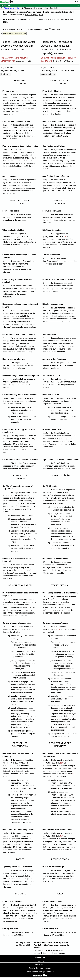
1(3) (5, 150)
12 (5, 493)
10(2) (6, 436)
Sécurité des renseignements (40, 968)
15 (5, 627)
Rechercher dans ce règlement (14, 33)
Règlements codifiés (41, 8)
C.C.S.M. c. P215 (24, 61)
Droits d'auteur (40, 965)
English (77, 2)
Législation (5, 5)
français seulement (48, 74)
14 (5, 599)
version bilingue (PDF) (34, 15)
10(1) (6, 398)
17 (5, 870)
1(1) (5, 95)
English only (6, 74)
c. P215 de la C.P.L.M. (63, 61)
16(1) (6, 760)
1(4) (5, 180)
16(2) (6, 833)
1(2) (5, 125)
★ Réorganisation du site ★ (12, 8)
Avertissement (40, 961)
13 (5, 565)
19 (5, 932)
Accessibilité (40, 957)
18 (5, 905)
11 (5, 463)
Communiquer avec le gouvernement (40, 972)
